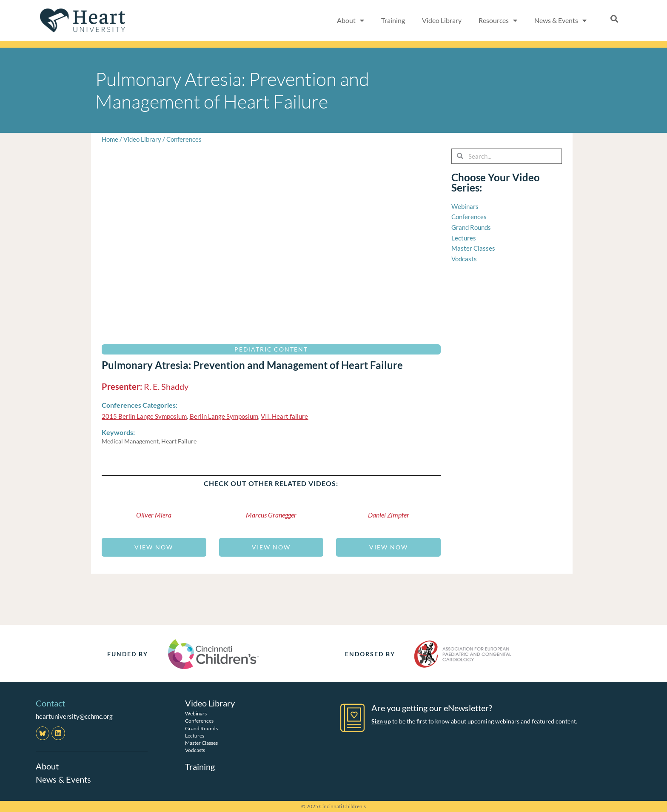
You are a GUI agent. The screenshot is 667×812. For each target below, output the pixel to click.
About (47, 766)
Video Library (442, 20)
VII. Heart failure (284, 416)
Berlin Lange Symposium (224, 416)
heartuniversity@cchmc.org (74, 716)
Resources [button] (498, 20)
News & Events (63, 779)
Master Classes (201, 742)
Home (110, 139)
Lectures (195, 735)
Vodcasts (195, 750)
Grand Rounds (201, 728)
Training (393, 20)
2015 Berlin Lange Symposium (144, 416)
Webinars (196, 713)
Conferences (184, 139)
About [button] (351, 20)
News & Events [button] (560, 20)
